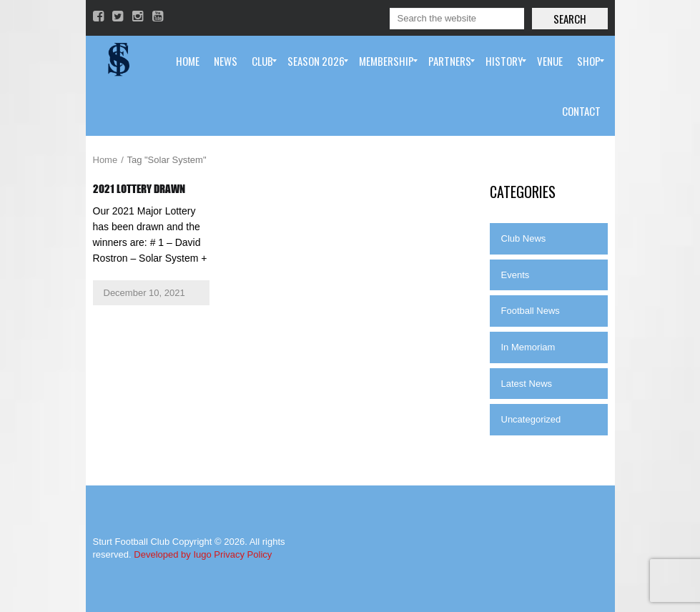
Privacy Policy (243, 554)
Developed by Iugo (172, 554)
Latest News (527, 384)
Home (105, 160)
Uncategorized (531, 419)
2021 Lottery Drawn (139, 189)
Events (516, 275)
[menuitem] (188, 61)
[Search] (457, 19)
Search (570, 19)
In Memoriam (528, 347)
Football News (531, 311)
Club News (524, 238)
